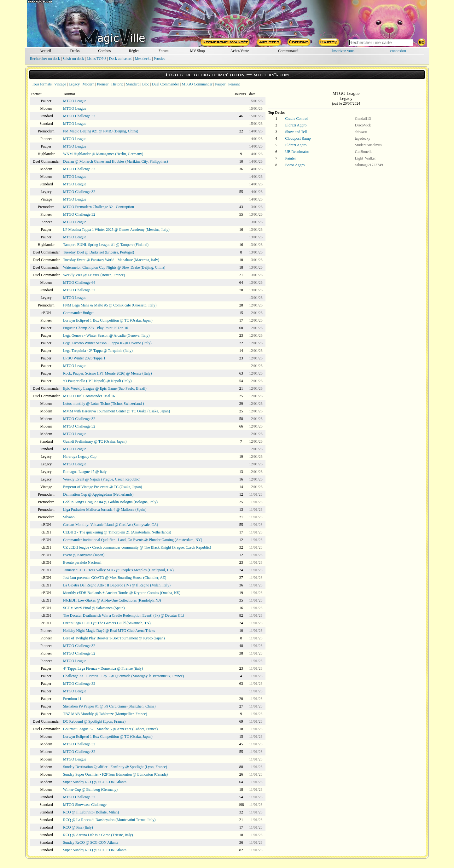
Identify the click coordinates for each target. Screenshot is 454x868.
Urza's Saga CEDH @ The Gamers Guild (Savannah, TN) (107, 623)
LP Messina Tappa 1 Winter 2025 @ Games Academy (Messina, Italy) (116, 230)
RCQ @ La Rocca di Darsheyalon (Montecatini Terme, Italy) (109, 820)
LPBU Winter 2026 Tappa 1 (84, 358)
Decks (75, 51)
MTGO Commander (197, 84)
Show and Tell (296, 132)
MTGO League (75, 101)
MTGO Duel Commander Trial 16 (89, 396)
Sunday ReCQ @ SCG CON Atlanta (91, 842)
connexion (398, 51)
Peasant (234, 84)
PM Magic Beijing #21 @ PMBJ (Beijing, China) (101, 131)
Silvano (69, 517)
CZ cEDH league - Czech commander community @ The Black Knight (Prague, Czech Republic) (137, 547)
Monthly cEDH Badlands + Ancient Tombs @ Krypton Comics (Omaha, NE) (122, 593)
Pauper (220, 84)
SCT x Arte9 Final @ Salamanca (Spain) (94, 608)
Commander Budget (78, 313)
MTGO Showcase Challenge (85, 805)
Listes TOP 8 (96, 59)
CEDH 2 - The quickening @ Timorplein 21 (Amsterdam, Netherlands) (117, 532)
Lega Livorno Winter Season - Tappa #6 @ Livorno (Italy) (107, 343)
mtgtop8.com (271, 75)
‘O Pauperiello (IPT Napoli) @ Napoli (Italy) (97, 381)
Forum (164, 51)
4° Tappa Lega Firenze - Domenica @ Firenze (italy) (103, 668)
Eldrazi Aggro (296, 125)
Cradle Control (297, 119)
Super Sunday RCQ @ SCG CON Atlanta (95, 782)
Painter (291, 158)
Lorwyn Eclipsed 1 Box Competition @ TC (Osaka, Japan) (108, 320)
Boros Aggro (295, 165)
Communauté (288, 51)
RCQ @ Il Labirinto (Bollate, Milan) (91, 812)
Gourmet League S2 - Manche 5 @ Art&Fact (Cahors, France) (110, 729)
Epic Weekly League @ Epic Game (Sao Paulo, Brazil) (105, 388)
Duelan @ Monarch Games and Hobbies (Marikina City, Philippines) (116, 161)
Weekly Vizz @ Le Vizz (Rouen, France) (94, 275)
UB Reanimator (297, 152)
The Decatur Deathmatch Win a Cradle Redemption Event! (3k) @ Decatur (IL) (124, 615)
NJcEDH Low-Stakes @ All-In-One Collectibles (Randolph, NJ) (112, 600)
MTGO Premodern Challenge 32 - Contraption (99, 207)
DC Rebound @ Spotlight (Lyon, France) (94, 721)
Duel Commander (166, 84)
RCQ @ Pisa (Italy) (78, 827)
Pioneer (103, 84)
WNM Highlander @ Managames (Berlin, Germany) (103, 154)
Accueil (45, 51)
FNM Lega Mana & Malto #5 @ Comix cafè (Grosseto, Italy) (110, 305)
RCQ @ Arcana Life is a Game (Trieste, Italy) (98, 835)
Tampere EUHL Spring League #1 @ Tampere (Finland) (106, 245)
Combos (104, 51)
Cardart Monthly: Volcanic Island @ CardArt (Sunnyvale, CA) (111, 525)
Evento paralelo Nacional (82, 562)
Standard (133, 84)
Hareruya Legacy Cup (80, 457)
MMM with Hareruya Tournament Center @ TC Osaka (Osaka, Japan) (116, 411)
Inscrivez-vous (343, 51)
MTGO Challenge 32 (79, 116)
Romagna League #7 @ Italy (85, 472)
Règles (134, 51)
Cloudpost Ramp (298, 138)
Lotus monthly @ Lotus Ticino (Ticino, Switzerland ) (104, 404)
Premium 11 (72, 699)
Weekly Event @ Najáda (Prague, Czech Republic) (102, 479)
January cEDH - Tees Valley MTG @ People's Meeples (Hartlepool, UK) (118, 570)
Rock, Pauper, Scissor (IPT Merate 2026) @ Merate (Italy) (108, 373)
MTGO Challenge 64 (79, 283)
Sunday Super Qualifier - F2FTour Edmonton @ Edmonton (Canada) (115, 774)
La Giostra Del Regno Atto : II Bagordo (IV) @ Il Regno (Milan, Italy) (117, 585)
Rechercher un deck (45, 59)
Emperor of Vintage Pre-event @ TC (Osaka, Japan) (102, 487)
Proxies (160, 59)
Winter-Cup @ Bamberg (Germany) (90, 789)
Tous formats (42, 84)
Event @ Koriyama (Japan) (84, 555)
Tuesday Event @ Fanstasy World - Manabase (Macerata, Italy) (111, 260)
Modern (88, 84)
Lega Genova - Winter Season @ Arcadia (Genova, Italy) (106, 335)
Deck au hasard (121, 59)
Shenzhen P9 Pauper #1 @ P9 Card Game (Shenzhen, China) (109, 706)
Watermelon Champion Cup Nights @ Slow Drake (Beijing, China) (114, 267)
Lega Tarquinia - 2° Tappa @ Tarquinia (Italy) (98, 351)
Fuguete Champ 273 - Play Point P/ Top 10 (96, 328)
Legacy (74, 84)
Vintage (60, 84)
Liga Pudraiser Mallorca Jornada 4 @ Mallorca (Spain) (105, 510)
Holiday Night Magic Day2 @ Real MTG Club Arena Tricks (109, 631)
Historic (117, 84)
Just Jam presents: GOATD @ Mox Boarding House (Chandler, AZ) (115, 578)
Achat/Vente (239, 51)
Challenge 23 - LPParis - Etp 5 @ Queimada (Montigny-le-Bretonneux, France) (123, 676)
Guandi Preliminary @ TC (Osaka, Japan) (95, 441)
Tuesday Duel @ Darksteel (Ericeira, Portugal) (99, 252)
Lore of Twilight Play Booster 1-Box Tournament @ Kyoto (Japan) (114, 638)
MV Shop (198, 51)
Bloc (146, 84)
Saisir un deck (73, 59)
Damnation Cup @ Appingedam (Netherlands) (98, 494)
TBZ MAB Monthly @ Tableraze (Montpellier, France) (105, 714)
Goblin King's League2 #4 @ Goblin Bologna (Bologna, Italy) (110, 502)
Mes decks (143, 59)
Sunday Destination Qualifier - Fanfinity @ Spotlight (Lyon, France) (115, 767)
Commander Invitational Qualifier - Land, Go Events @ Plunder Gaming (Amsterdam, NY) (133, 540)
